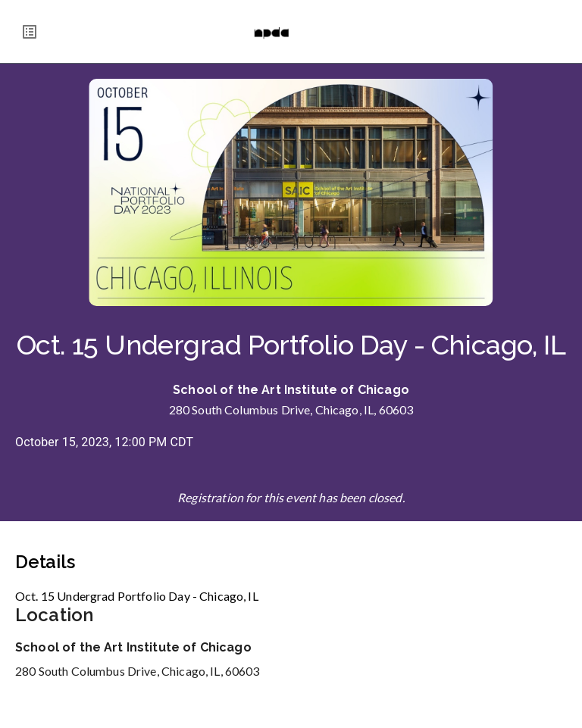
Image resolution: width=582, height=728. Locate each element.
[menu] (30, 32)
